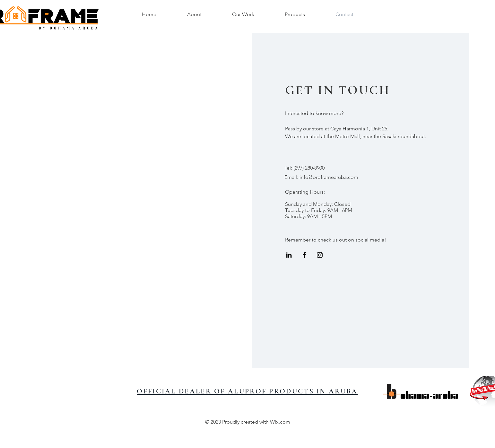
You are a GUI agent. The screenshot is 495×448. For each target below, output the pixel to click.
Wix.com (280, 422)
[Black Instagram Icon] (320, 255)
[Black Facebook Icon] (304, 255)
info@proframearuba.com (329, 177)
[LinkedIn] (289, 255)
